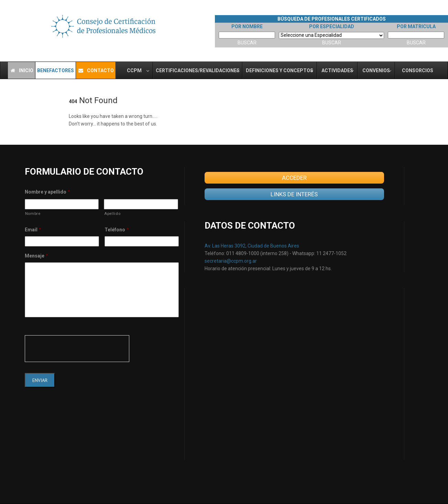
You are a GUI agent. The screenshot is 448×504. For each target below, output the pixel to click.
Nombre (33, 213)
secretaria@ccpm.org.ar (231, 261)
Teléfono (117, 230)
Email (33, 230)
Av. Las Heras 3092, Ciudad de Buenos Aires (252, 246)
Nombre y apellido (47, 192)
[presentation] (77, 349)
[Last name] (141, 204)
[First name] (62, 204)
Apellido (112, 213)
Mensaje (36, 256)
